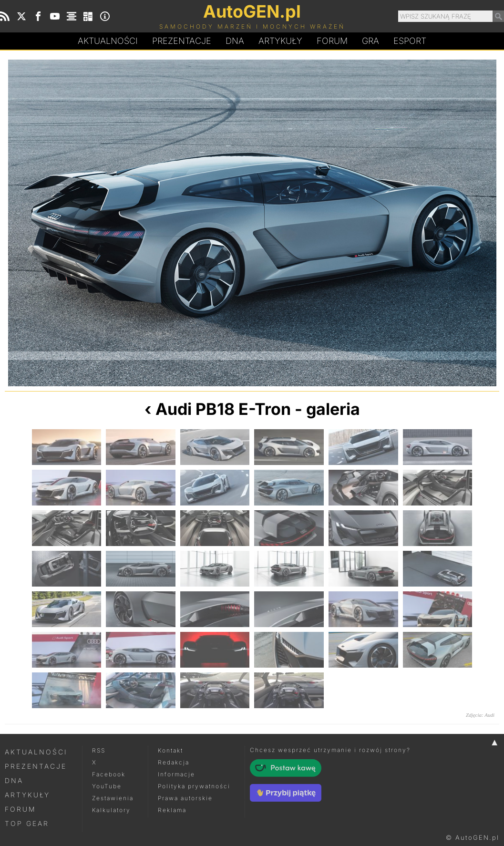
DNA (14, 780)
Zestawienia (113, 798)
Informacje (176, 774)
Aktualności (108, 41)
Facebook (109, 774)
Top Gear (27, 823)
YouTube (107, 786)
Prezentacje (182, 41)
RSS (99, 750)
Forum (332, 41)
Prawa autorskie (185, 798)
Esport (410, 41)
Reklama (172, 810)
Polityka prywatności (194, 786)
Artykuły (280, 41)
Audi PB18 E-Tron (223, 409)
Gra (370, 41)
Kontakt (170, 750)
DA (235, 41)
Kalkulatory (111, 810)
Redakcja (174, 762)
